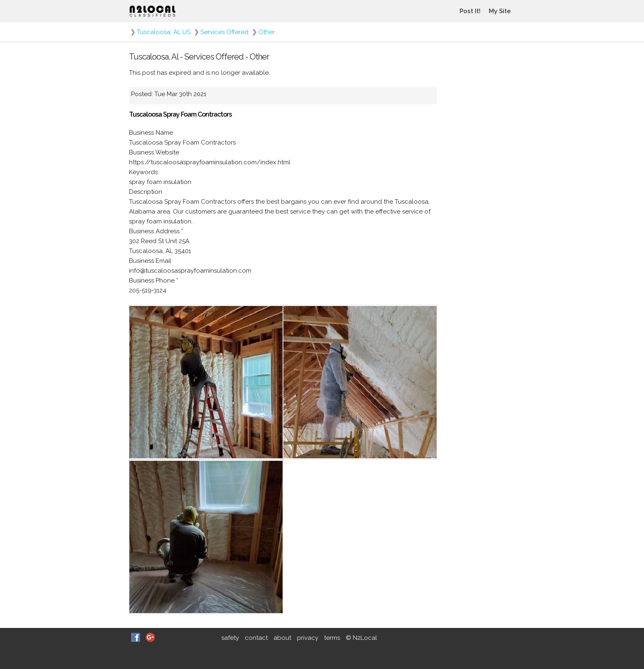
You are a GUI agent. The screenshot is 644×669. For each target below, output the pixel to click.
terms (332, 638)
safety (230, 638)
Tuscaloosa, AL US (164, 32)
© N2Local (361, 638)
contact (256, 638)
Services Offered (224, 32)
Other (267, 32)
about (282, 638)
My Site (500, 11)
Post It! (470, 11)
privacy (308, 638)
